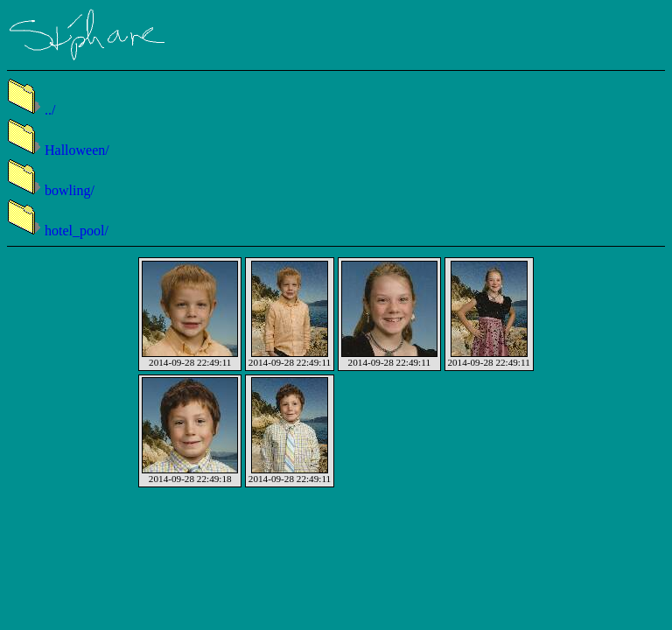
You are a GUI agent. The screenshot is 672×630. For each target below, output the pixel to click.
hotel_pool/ (58, 231)
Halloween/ (58, 150)
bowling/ (51, 190)
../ (31, 110)
